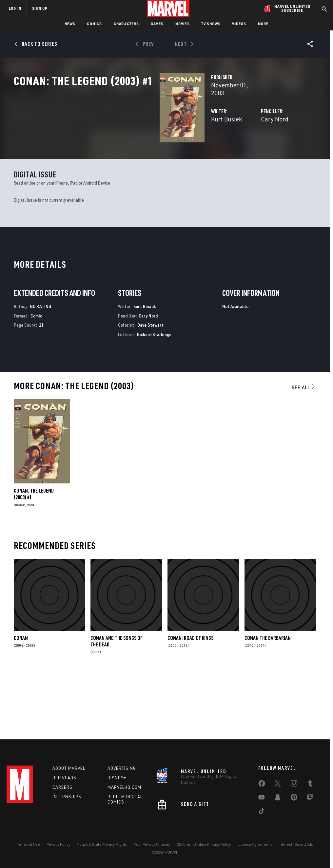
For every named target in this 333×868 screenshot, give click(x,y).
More (263, 24)
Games (157, 24)
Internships (67, 800)
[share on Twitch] (310, 802)
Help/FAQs (64, 781)
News (70, 24)
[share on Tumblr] (310, 788)
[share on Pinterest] (294, 802)
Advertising (122, 771)
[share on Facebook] (262, 788)
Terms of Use (29, 848)
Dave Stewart (150, 392)
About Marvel (69, 771)
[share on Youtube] (262, 802)
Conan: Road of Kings (190, 705)
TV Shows (211, 24)
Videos (239, 24)
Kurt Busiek (125, 140)
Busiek (19, 572)
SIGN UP (40, 8)
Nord (30, 572)
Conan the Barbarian (268, 705)
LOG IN (15, 8)
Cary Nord (224, 140)
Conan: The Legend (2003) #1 (34, 561)
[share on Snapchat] (278, 802)
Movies (182, 24)
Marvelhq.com (124, 790)
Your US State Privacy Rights (102, 848)
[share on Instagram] (294, 788)
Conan (21, 705)
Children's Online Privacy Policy (204, 848)
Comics (94, 24)
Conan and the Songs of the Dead (117, 708)
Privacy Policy (59, 848)
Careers (62, 790)
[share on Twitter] (278, 788)
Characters (126, 24)
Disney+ (117, 781)
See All (304, 454)
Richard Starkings (154, 401)
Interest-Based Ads (296, 848)
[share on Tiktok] (262, 816)
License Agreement (255, 848)
